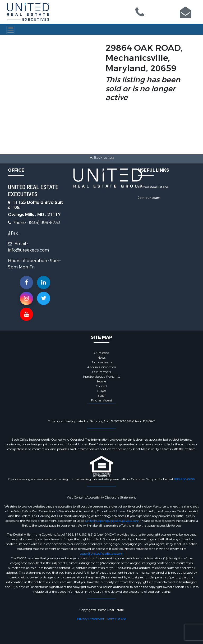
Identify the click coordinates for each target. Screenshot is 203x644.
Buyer (102, 391)
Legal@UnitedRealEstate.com (101, 554)
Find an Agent (101, 400)
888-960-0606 (184, 479)
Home (101, 381)
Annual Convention (102, 367)
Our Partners (101, 372)
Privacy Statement (91, 619)
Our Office (101, 353)
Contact (102, 386)
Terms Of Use (116, 619)
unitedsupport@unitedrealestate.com (112, 521)
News (101, 358)
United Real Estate (153, 187)
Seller (101, 396)
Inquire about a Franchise (102, 377)
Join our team (149, 198)
